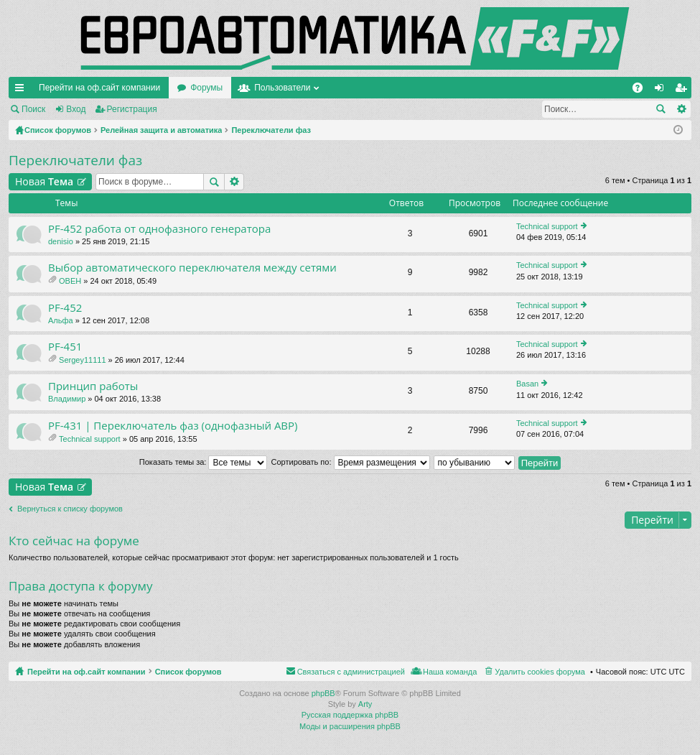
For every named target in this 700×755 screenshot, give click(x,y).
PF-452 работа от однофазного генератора (159, 229)
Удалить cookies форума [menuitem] (540, 672)
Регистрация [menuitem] (683, 91)
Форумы (206, 88)
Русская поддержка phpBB (350, 715)
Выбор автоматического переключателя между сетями (192, 268)
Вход (76, 109)
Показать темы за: (204, 462)
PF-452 (65, 308)
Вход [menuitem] (662, 91)
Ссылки (22, 91)
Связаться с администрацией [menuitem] (351, 672)
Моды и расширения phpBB (350, 726)
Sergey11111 (82, 360)
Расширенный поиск (681, 109)
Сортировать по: (351, 462)
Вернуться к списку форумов (70, 509)
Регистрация (132, 109)
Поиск (33, 109)
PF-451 (65, 347)
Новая (44, 181)
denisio (61, 241)
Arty (365, 704)
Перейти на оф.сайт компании (99, 88)
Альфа (61, 320)
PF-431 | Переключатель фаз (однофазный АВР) (173, 426)
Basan (527, 384)
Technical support (547, 226)
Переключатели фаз (75, 160)
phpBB (323, 693)
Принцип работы (93, 386)
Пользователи (282, 88)
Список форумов (188, 672)
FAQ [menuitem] (642, 91)
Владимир (67, 399)
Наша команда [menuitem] (450, 672)
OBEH (70, 281)
